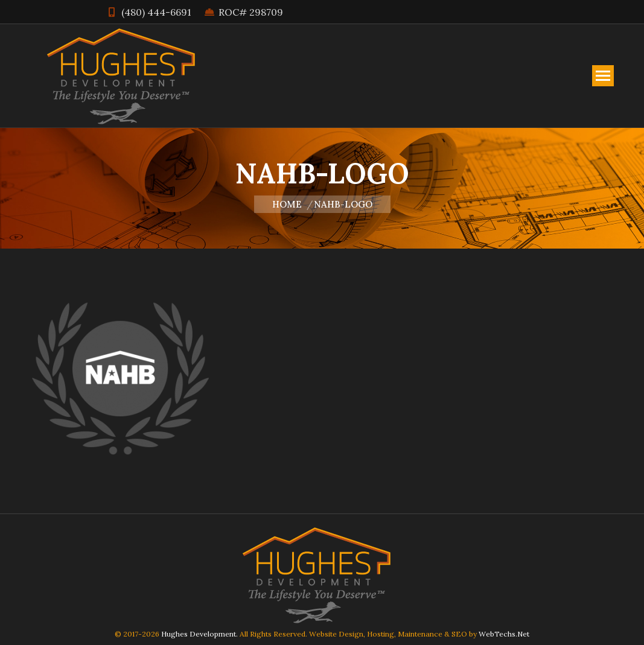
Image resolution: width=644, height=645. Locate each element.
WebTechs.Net (504, 634)
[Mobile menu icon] (603, 76)
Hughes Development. (199, 634)
